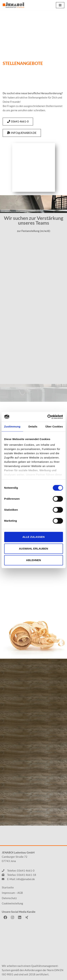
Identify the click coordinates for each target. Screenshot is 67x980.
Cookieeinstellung (12, 903)
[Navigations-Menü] (60, 5)
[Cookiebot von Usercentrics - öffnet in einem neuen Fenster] (48, 417)
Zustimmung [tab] (12, 426)
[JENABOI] (13, 5)
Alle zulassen (33, 537)
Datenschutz (9, 898)
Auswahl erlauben (33, 549)
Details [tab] (33, 426)
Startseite (8, 887)
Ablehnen (33, 560)
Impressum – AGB (12, 893)
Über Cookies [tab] (54, 426)
